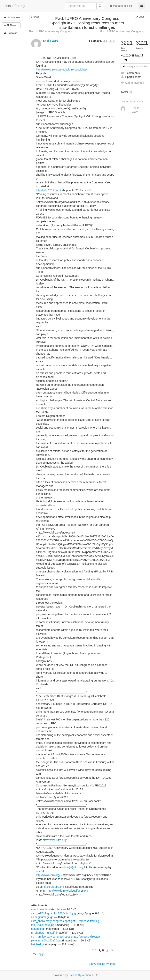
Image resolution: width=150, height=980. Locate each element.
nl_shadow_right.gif (43, 933)
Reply (38, 954)
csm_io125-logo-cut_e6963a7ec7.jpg (54, 913)
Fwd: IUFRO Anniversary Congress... (52, 31)
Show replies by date (102, 964)
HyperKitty (75, 975)
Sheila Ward (51, 41)
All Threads (11, 25)
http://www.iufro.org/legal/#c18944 (68, 891)
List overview (12, 18)
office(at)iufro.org (73, 867)
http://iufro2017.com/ (49, 190)
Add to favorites (132, 83)
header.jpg (38, 929)
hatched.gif (38, 944)
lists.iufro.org (15, 6)
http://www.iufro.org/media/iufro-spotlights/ (62, 70)
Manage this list (121, 6)
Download (11, 33)
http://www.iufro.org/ (55, 840)
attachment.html (41, 909)
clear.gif (36, 917)
